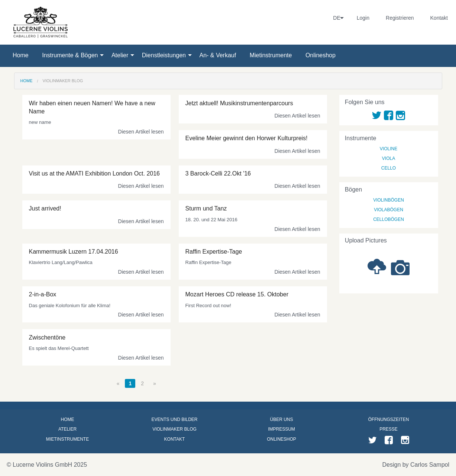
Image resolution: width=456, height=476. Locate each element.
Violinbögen (389, 200)
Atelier (120, 55)
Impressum (282, 429)
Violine (389, 149)
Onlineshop (321, 55)
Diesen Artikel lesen (141, 132)
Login (363, 18)
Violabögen (389, 210)
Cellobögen (389, 219)
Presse (389, 429)
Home (21, 55)
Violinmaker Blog (63, 81)
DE (337, 18)
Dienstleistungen (164, 55)
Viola (389, 158)
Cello (389, 168)
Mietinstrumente (271, 55)
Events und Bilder (174, 419)
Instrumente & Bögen (70, 55)
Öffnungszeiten (389, 419)
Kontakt (439, 18)
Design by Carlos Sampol (416, 465)
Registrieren (400, 18)
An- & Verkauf (218, 55)
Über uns (281, 419)
